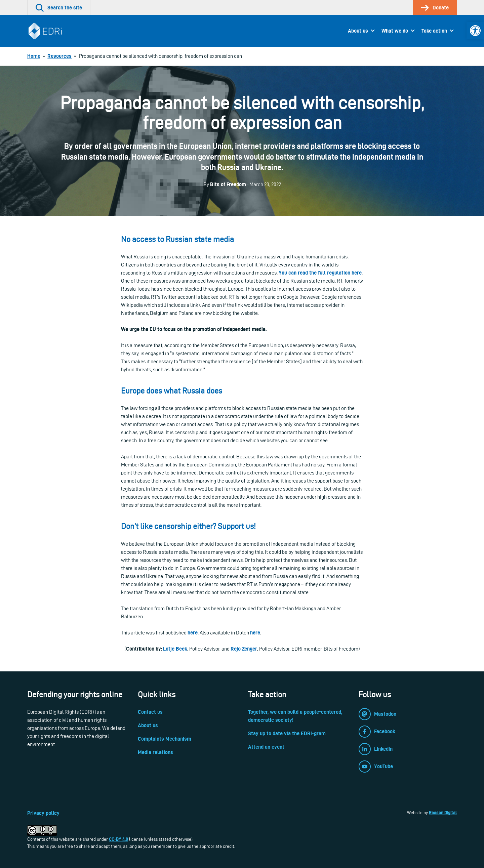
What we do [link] (395, 31)
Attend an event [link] (266, 747)
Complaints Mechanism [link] (165, 739)
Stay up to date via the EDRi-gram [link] (287, 733)
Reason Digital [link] (443, 813)
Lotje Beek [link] (175, 649)
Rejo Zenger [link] (244, 649)
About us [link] (358, 31)
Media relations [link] (155, 752)
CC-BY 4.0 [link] (118, 839)
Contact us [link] (150, 712)
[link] (475, 31)
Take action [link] (434, 31)
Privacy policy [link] (43, 813)
